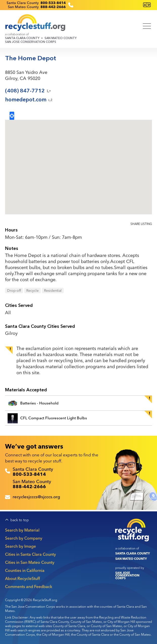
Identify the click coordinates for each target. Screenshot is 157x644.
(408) (28, 91)
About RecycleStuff (23, 578)
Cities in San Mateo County (30, 562)
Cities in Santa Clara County (30, 554)
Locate (12, 116)
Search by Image (20, 546)
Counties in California (25, 570)
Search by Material (22, 530)
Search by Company (24, 538)
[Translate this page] (147, 5)
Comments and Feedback (29, 587)
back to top (20, 520)
